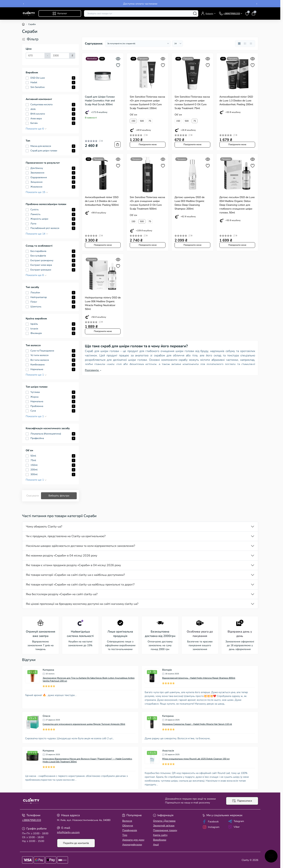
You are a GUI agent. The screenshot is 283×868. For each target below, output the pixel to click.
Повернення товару (165, 830)
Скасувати (33, 496)
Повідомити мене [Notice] (148, 144)
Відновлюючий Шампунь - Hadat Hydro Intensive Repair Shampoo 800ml (199, 678)
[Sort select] (138, 44)
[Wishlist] (118, 65)
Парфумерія (130, 830)
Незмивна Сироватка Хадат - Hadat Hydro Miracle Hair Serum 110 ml (197, 724)
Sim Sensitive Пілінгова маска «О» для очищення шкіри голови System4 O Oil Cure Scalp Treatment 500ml (147, 203)
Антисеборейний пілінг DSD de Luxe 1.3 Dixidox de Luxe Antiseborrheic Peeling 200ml (236, 101)
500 (142, 121)
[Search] (195, 13)
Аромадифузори (132, 845)
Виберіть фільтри (59, 496)
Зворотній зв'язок (164, 826)
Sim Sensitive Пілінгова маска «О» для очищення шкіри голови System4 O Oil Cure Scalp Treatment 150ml (147, 103)
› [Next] (257, 4)
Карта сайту (160, 835)
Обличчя (128, 826)
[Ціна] (35, 56)
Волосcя (127, 821)
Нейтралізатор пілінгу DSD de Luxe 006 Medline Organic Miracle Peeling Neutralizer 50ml (103, 303)
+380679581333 (32, 820)
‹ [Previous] (24, 4)
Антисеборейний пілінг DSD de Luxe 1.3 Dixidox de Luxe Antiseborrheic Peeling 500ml (102, 201)
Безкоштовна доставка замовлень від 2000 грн (140, 4)
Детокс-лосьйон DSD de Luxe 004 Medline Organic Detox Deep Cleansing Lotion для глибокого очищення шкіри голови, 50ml (237, 205)
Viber (234, 827)
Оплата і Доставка (164, 821)
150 (133, 121)
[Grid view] (239, 44)
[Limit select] (177, 44)
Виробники (160, 840)
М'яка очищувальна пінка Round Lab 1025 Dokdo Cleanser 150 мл (196, 759)
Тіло (125, 835)
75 (150, 121)
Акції (156, 845)
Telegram (236, 821)
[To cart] (118, 144)
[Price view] (251, 44)
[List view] (245, 44)
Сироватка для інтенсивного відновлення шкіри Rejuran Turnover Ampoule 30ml (84, 724)
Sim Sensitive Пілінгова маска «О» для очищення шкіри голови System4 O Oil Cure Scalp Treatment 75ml (192, 103)
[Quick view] (118, 59)
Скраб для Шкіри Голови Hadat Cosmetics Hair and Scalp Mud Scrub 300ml (100, 101)
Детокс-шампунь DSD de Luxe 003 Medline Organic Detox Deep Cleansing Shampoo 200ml (190, 203)
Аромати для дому (133, 840)
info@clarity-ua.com (68, 832)
